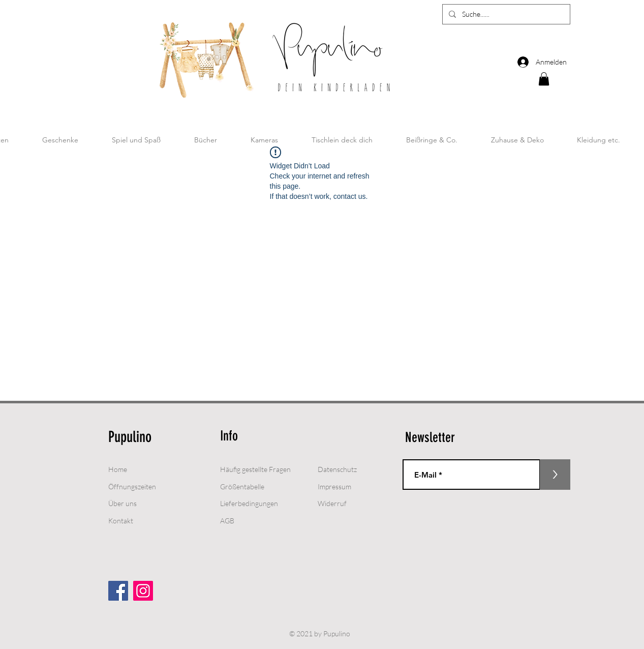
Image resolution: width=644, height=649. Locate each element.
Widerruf (332, 503)
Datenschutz (337, 469)
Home (118, 469)
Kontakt (121, 521)
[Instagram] (143, 591)
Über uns (122, 503)
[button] (544, 79)
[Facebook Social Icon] (118, 591)
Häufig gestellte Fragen (255, 469)
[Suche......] (505, 14)
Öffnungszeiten (132, 486)
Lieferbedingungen (249, 503)
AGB (227, 521)
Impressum (334, 486)
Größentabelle (242, 486)
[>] (555, 475)
